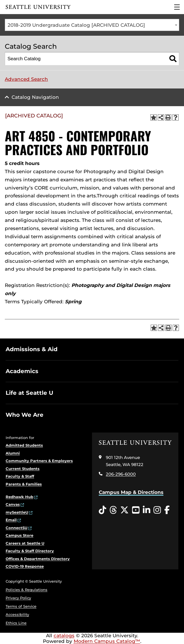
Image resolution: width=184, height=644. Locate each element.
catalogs (64, 636)
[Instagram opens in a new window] (157, 510)
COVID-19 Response (25, 566)
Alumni (13, 453)
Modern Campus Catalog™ (107, 641)
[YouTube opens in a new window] (136, 510)
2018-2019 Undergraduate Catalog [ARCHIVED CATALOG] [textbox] (76, 25)
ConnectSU (17, 528)
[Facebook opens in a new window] (167, 510)
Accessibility (17, 614)
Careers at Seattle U (25, 543)
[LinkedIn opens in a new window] (146, 510)
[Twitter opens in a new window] (124, 510)
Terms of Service (21, 606)
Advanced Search (26, 79)
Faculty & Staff (20, 476)
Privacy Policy (18, 598)
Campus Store (19, 535)
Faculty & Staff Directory (30, 551)
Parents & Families (24, 484)
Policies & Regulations (27, 590)
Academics (22, 371)
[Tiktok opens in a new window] (102, 510)
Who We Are (25, 415)
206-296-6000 (121, 474)
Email (11, 520)
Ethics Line (16, 623)
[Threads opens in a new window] (113, 510)
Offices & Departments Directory (38, 559)
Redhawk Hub (19, 497)
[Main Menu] (177, 7)
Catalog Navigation (35, 97)
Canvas (13, 504)
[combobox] (92, 25)
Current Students (23, 469)
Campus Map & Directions (131, 492)
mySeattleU (17, 512)
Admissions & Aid (32, 349)
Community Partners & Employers (39, 461)
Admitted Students (24, 445)
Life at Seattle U (29, 393)
